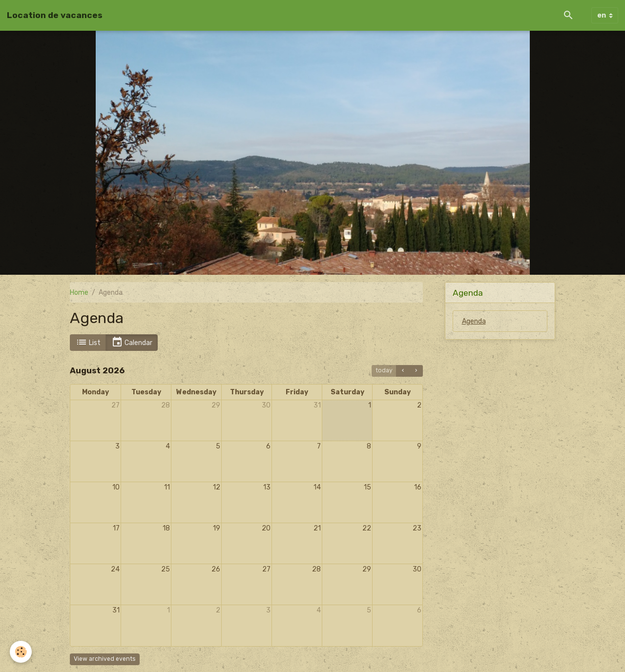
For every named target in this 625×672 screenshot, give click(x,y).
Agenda (474, 321)
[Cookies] (21, 652)
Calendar (132, 342)
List (88, 342)
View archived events (105, 659)
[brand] (55, 15)
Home (79, 293)
